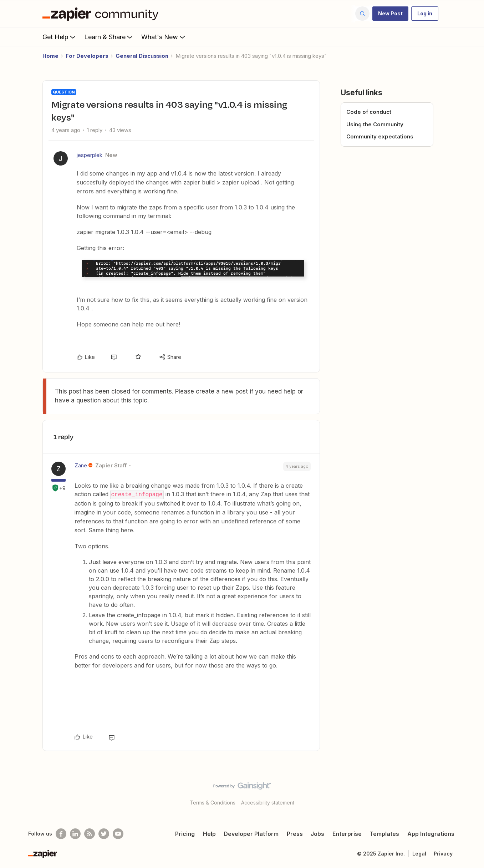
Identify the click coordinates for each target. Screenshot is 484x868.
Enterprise (347, 833)
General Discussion (142, 56)
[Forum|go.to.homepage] (102, 14)
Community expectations (380, 136)
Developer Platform (251, 833)
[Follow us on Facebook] (61, 833)
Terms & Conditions (213, 802)
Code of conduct (369, 112)
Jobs (317, 833)
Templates (384, 833)
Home (50, 56)
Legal (419, 853)
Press (295, 833)
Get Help (60, 37)
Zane (81, 465)
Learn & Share (109, 37)
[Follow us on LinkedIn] (75, 833)
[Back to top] (470, 792)
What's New (164, 37)
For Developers (87, 56)
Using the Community (375, 124)
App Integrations (431, 833)
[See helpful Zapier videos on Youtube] (118, 833)
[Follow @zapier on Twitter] (104, 833)
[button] (390, 14)
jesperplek (90, 155)
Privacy (443, 853)
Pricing (185, 833)
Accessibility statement (268, 802)
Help (209, 833)
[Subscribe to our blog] (90, 833)
